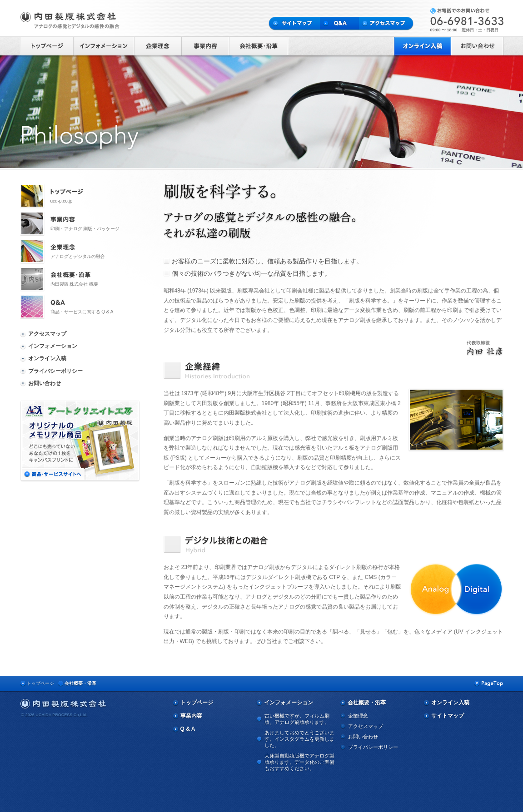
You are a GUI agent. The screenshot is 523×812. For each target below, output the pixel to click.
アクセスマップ (47, 334)
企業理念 (358, 716)
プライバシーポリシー (55, 371)
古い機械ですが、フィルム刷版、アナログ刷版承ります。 (297, 719)
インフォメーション (53, 346)
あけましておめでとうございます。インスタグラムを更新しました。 (299, 739)
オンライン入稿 (47, 358)
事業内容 (191, 716)
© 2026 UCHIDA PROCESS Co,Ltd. (55, 715)
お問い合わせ (45, 383)
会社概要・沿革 (80, 683)
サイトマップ (448, 716)
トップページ (40, 683)
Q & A (188, 729)
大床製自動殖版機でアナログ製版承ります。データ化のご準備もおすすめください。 (299, 762)
